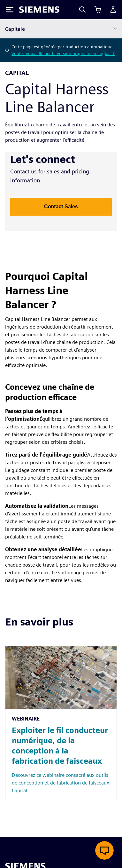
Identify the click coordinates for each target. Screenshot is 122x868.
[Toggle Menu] (10, 10)
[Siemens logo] (39, 10)
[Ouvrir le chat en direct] (104, 850)
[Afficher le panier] (98, 10)
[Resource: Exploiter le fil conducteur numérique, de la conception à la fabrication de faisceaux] (61, 723)
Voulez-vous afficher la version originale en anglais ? (63, 53)
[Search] (82, 10)
